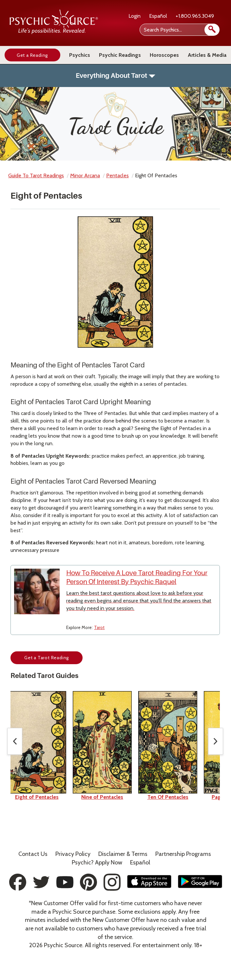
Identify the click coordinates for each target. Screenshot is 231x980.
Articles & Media (207, 55)
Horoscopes (164, 55)
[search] (212, 30)
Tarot (99, 627)
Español (158, 16)
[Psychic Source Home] (54, 32)
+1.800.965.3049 (195, 16)
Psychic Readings (120, 55)
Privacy (73, 854)
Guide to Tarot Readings (36, 175)
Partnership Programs (183, 854)
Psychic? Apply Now (97, 862)
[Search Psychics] (179, 30)
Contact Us (33, 854)
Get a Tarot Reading (47, 658)
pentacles (117, 175)
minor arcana (85, 175)
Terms (123, 854)
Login (135, 16)
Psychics (80, 55)
